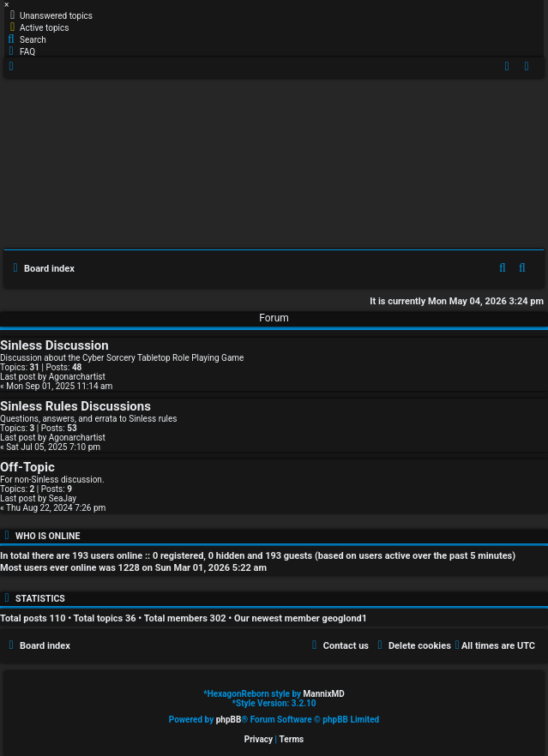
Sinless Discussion (54, 345)
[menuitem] (48, 15)
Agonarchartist (77, 377)
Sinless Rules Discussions (75, 406)
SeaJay (63, 498)
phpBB (229, 720)
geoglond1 (345, 618)
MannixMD (324, 694)
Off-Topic (27, 467)
